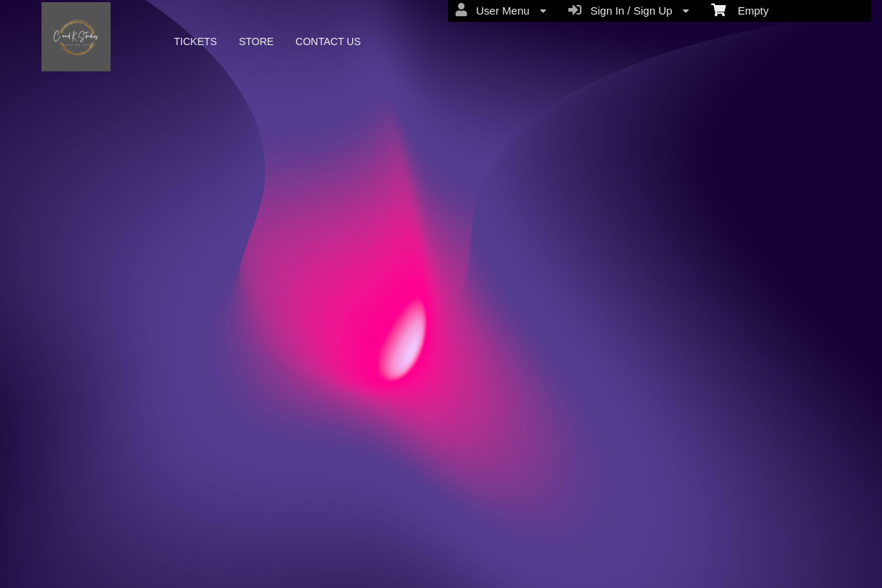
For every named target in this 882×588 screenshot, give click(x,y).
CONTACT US (328, 41)
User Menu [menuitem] (501, 10)
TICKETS (195, 41)
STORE (256, 41)
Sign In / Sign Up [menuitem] (629, 10)
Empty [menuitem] (740, 9)
